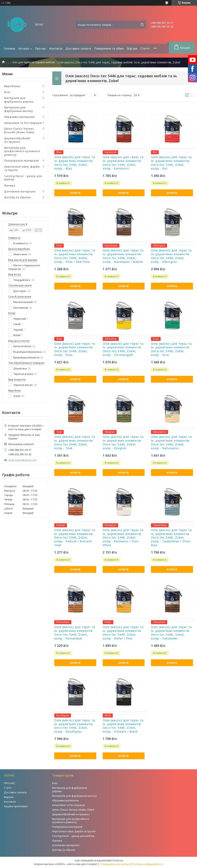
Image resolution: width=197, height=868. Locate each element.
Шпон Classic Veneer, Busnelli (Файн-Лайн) (19, 130)
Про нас (41, 48)
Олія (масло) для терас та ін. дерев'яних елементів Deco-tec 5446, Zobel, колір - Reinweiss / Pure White (123, 538)
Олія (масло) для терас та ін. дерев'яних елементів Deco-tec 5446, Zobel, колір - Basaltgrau (75, 726)
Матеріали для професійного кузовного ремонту (22, 151)
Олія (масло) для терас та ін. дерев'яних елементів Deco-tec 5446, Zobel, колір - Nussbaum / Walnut (123, 256)
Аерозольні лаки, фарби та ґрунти (22, 168)
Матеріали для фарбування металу (19, 109)
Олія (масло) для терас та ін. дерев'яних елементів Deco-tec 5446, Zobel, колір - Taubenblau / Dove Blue (171, 538)
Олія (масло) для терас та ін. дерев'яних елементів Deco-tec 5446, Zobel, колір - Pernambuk (75, 633)
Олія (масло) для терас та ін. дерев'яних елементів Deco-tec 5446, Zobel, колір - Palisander (171, 633)
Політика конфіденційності (148, 864)
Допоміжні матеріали (20, 191)
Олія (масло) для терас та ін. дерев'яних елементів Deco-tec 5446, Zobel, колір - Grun (171, 349)
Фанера (10, 185)
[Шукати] (142, 25)
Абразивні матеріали (19, 117)
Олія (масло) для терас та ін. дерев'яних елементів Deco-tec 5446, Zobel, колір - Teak (75, 443)
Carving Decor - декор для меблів (23, 178)
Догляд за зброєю (17, 197)
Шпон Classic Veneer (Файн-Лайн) (73, 810)
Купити (75, 193)
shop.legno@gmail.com (22, 460)
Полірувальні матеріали (22, 161)
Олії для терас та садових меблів (33, 62)
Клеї (8, 92)
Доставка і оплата (78, 48)
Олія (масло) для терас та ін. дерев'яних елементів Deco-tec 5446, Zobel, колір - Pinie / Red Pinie (75, 256)
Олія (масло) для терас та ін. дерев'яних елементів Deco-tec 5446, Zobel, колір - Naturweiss (171, 443)
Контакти (56, 48)
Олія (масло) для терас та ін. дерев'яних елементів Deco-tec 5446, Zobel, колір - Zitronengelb (123, 349)
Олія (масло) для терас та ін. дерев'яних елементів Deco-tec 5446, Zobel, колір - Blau (75, 163)
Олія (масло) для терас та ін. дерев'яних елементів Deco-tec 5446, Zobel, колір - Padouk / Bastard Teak (75, 538)
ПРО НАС (10, 783)
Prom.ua (118, 860)
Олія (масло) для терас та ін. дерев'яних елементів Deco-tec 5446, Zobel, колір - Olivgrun (123, 443)
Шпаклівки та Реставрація (23, 123)
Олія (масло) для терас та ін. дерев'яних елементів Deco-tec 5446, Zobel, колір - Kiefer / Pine (123, 633)
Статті (145, 48)
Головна (9, 48)
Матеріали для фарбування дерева (19, 100)
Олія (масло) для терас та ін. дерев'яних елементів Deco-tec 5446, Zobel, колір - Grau (75, 349)
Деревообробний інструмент (17, 140)
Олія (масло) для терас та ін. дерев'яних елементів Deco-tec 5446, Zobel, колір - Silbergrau (171, 256)
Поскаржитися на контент (115, 864)
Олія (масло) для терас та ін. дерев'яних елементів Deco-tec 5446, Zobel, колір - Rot (171, 163)
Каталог (24, 48)
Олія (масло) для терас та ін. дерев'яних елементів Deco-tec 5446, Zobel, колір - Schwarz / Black (123, 726)
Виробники (12, 86)
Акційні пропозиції (16, 806)
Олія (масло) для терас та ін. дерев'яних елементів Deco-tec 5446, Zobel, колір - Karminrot (123, 163)
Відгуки (132, 48)
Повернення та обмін (109, 48)
